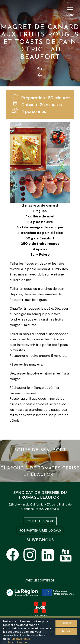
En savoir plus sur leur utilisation (17, 640)
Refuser (66, 631)
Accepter (66, 623)
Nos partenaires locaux (40, 531)
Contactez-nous (40, 521)
